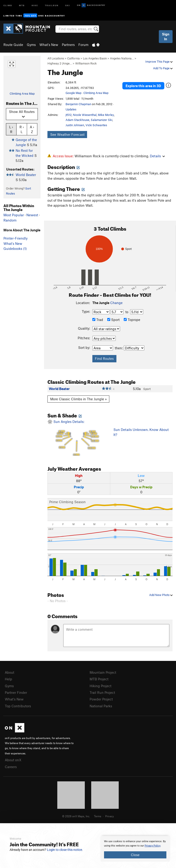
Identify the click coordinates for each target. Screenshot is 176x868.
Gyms (31, 45)
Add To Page (163, 68)
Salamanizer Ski (102, 120)
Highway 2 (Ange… (60, 63)
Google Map (73, 93)
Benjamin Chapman (78, 104)
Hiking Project (100, 686)
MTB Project (99, 679)
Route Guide (13, 45)
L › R (11, 129)
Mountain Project (103, 672)
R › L (22, 129)
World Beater (26, 175)
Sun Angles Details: (77, 438)
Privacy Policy (153, 846)
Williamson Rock (86, 63)
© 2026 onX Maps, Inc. (76, 816)
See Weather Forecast (67, 134)
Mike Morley (106, 115)
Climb (8, 5)
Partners (68, 45)
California (73, 58)
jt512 (69, 115)
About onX (13, 760)
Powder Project (101, 699)
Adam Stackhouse (77, 120)
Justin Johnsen (75, 125)
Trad (98, 320)
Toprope (132, 320)
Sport (113, 320)
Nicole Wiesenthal (85, 115)
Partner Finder (16, 692)
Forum (83, 45)
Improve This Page (159, 61)
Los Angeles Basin (95, 58)
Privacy (110, 816)
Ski (68, 5)
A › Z (32, 129)
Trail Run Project (102, 692)
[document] (135, 849)
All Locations (56, 58)
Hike (35, 5)
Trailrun (52, 5)
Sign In (166, 36)
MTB (22, 5)
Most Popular (14, 215)
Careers (11, 767)
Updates (71, 109)
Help (8, 679)
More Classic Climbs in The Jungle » (78, 399)
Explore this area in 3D (143, 86)
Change (116, 303)
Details (157, 156)
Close (135, 855)
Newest (32, 215)
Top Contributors (18, 706)
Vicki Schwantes (96, 125)
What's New (49, 45)
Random (10, 220)
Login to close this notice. (65, 850)
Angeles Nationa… (122, 58)
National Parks (101, 706)
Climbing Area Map (22, 93)
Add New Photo (161, 595)
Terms (98, 816)
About (10, 672)
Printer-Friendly (15, 238)
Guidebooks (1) (15, 248)
